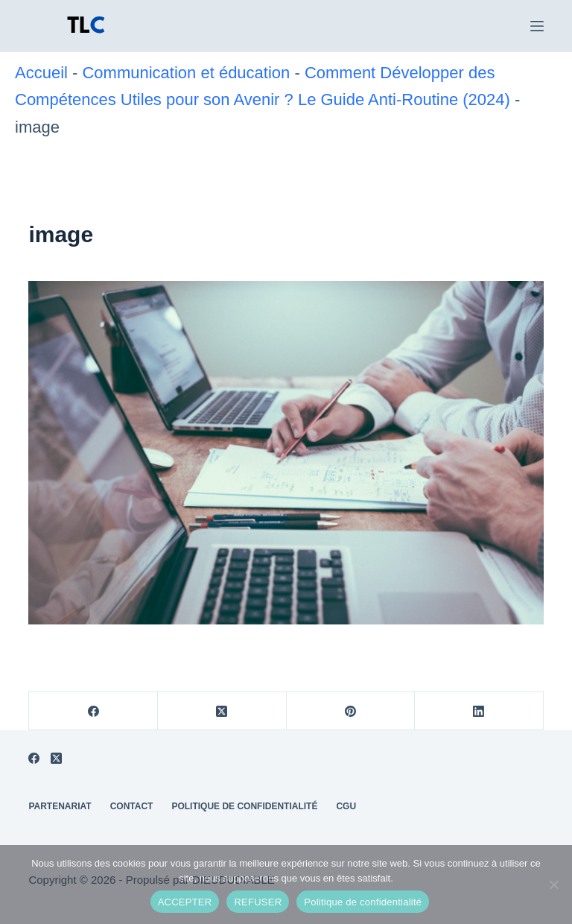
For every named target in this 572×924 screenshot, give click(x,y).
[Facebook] (93, 711)
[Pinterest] (351, 711)
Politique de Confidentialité (244, 806)
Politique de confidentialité (363, 902)
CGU (346, 806)
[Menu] (537, 26)
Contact (132, 806)
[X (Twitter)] (222, 711)
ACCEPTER (185, 902)
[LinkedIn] (479, 711)
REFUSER (258, 902)
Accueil (41, 73)
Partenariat (60, 806)
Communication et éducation (186, 73)
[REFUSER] (553, 885)
